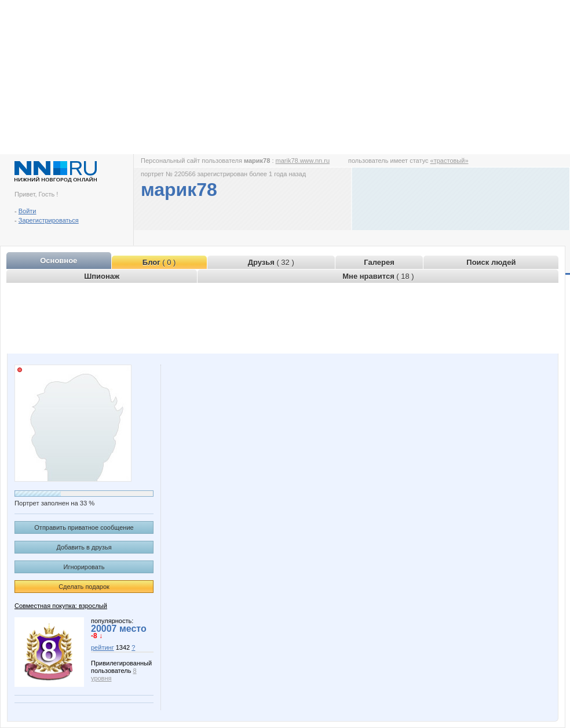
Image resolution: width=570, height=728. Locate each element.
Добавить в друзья (84, 547)
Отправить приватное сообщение (84, 527)
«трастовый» (450, 161)
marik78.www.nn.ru (303, 161)
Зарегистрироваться (49, 220)
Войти (28, 211)
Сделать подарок (84, 587)
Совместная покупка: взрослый (61, 606)
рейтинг (103, 647)
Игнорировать (84, 567)
